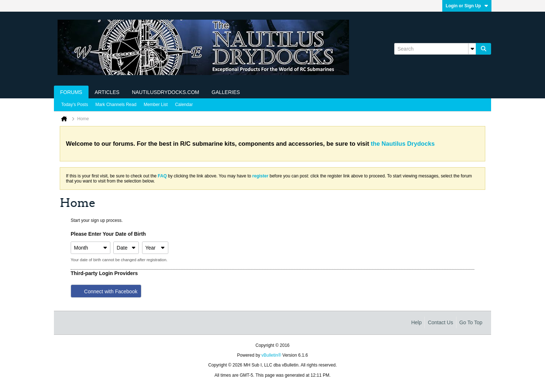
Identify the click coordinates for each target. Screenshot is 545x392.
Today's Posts (75, 105)
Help (417, 322)
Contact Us (440, 322)
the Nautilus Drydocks (403, 144)
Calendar (184, 105)
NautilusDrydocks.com (166, 92)
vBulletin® (271, 355)
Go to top (471, 322)
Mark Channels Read (116, 105)
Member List (156, 105)
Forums (71, 92)
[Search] (435, 49)
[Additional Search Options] (472, 49)
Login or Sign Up (467, 6)
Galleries (226, 92)
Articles (107, 92)
